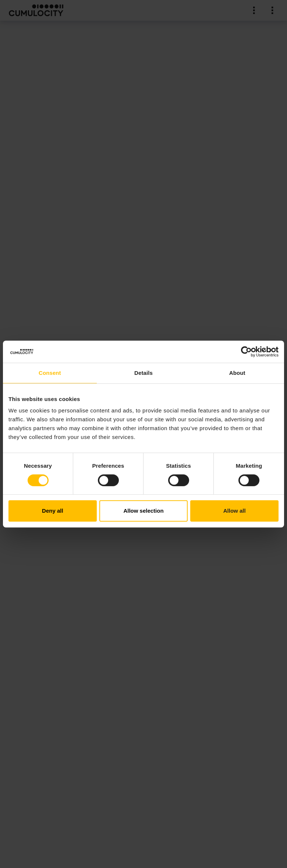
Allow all (235, 511)
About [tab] (237, 373)
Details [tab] (143, 373)
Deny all (53, 511)
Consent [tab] (50, 373)
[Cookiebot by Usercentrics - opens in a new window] (246, 352)
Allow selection (143, 511)
